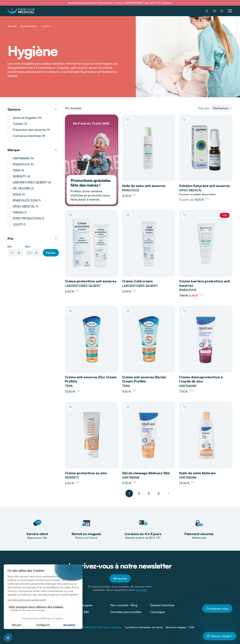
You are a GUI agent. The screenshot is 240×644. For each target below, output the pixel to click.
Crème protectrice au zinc (86, 473)
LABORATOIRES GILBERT (30, 182)
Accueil (12, 26)
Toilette (18, 124)
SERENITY (19, 176)
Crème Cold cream (137, 281)
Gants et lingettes (25, 118)
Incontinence (29, 26)
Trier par (204, 108)
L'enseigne (158, 612)
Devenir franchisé (162, 605)
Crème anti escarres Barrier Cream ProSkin (144, 379)
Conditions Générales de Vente (144, 627)
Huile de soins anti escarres (144, 186)
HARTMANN (21, 158)
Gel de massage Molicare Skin (146, 473)
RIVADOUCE (21, 164)
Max (28, 246)
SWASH (18, 212)
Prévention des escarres (29, 130)
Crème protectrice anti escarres (91, 281)
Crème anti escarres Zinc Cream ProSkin (91, 379)
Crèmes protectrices (27, 136)
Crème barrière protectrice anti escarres (204, 283)
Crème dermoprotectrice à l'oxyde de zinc (201, 379)
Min (10, 246)
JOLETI (18, 224)
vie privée (141, 590)
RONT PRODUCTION (27, 218)
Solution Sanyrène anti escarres (204, 186)
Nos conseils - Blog (124, 605)
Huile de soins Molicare (197, 473)
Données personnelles (126, 612)
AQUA (17, 194)
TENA (16, 170)
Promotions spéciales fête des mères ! (90, 183)
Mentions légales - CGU (180, 627)
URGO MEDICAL (24, 206)
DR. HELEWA (21, 188)
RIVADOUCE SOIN (25, 200)
